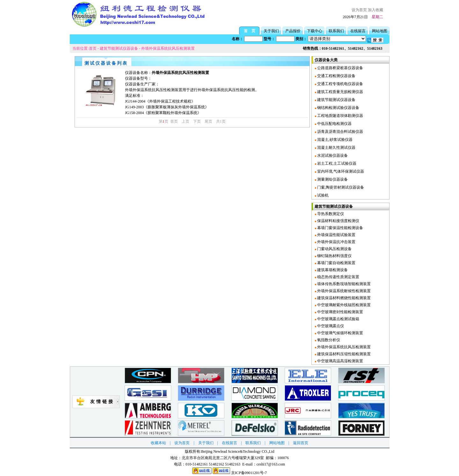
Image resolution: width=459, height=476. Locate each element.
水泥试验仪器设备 (332, 155)
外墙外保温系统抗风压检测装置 (168, 48)
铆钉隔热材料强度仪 (334, 256)
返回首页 (301, 443)
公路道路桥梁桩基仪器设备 (340, 68)
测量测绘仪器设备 (332, 179)
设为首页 (359, 10)
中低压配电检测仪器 (334, 124)
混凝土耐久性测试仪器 (336, 148)
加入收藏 (375, 10)
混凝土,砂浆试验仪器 (334, 140)
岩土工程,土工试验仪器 (336, 163)
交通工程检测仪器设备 (336, 76)
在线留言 (358, 31)
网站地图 (380, 31)
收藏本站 (158, 443)
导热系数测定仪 (330, 214)
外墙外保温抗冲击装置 (336, 242)
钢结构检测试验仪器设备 (338, 108)
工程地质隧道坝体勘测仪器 (340, 116)
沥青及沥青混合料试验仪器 (340, 132)
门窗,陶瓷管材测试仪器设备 (340, 187)
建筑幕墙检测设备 (332, 270)
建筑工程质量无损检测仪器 (340, 92)
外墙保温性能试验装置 (336, 235)
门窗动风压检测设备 (334, 249)
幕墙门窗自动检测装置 (336, 263)
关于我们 (271, 31)
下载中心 (315, 31)
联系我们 (336, 31)
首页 (93, 48)
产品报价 (293, 31)
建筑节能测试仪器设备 (119, 48)
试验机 (322, 195)
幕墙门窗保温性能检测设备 (340, 228)
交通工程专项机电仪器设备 (340, 84)
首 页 (250, 31)
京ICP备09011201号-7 (249, 473)
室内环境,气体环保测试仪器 (340, 171)
